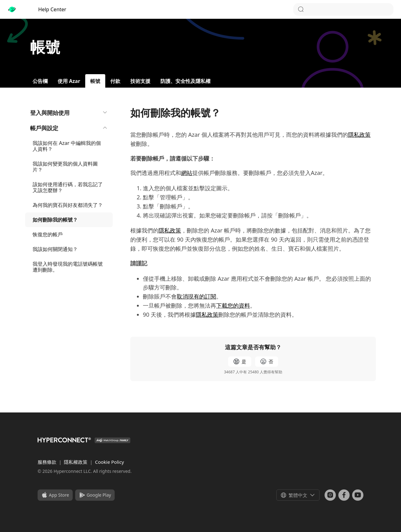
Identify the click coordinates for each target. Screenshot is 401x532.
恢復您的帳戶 (48, 234)
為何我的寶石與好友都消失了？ (68, 205)
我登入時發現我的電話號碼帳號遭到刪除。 (68, 267)
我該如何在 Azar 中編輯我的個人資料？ (67, 146)
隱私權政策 (76, 462)
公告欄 (40, 81)
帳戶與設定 (69, 128)
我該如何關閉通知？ (55, 249)
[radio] (240, 362)
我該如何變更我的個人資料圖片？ (65, 167)
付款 (115, 81)
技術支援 (140, 81)
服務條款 (48, 462)
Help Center (37, 9)
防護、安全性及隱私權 (185, 81)
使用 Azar (69, 81)
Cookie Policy (109, 462)
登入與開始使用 (69, 113)
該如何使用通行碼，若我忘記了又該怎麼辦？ (68, 187)
